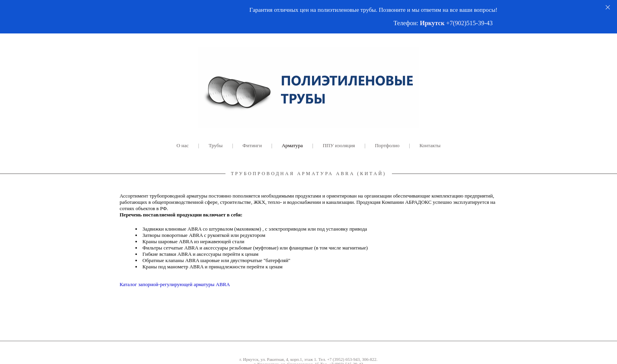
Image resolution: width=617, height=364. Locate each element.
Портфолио (387, 145)
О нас (182, 145)
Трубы (215, 145)
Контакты (430, 145)
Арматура (292, 145)
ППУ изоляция (339, 145)
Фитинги (252, 145)
